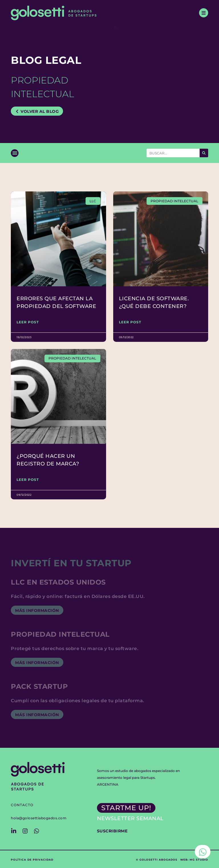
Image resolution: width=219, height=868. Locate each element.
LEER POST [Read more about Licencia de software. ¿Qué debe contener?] (130, 322)
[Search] (204, 153)
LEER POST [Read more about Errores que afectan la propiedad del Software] (28, 322)
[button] (15, 153)
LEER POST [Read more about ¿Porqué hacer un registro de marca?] (28, 480)
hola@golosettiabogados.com (39, 818)
